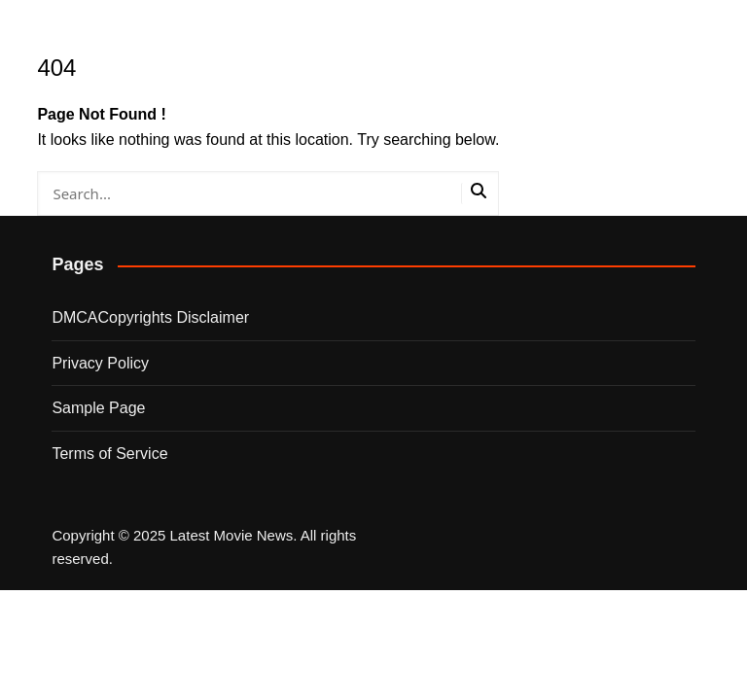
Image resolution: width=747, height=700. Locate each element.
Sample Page (98, 408)
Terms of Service (109, 454)
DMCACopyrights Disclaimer (150, 317)
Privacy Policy (100, 363)
